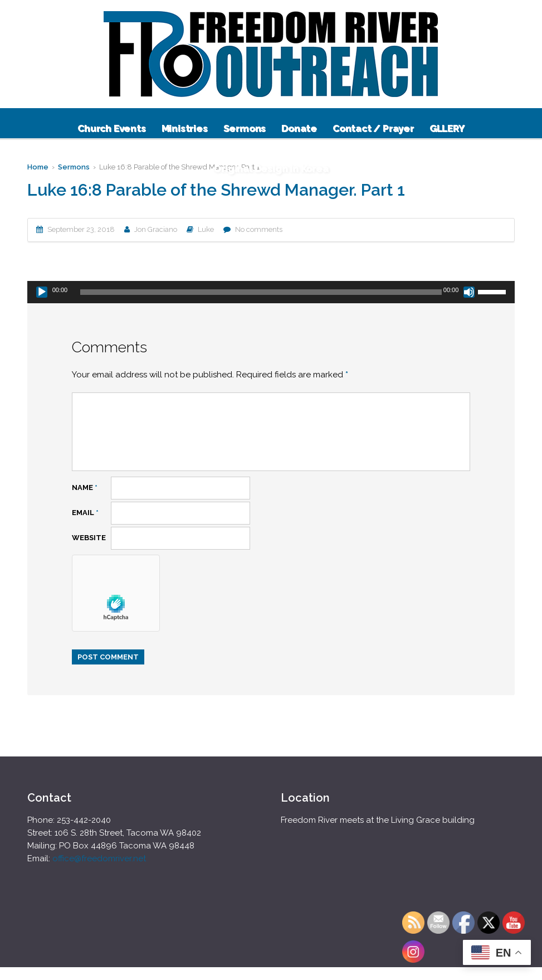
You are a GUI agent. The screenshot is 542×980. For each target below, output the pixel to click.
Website (89, 538)
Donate (299, 128)
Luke (206, 229)
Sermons (245, 128)
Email (85, 513)
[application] (271, 292)
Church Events (111, 128)
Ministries (185, 128)
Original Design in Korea (271, 168)
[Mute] (469, 292)
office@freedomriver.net (99, 858)
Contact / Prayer (373, 128)
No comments (259, 229)
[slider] (261, 292)
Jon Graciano (156, 229)
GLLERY (447, 128)
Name (85, 487)
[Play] (42, 292)
